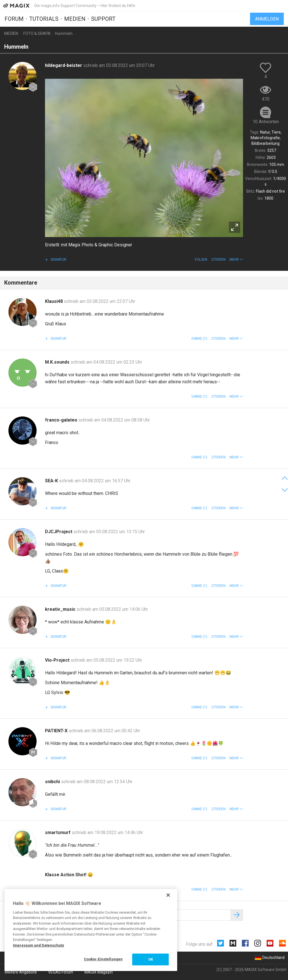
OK (151, 959)
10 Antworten (266, 122)
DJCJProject (59, 532)
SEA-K (52, 481)
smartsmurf (58, 833)
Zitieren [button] (218, 260)
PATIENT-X (57, 731)
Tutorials (44, 19)
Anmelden (267, 19)
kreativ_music (61, 609)
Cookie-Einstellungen (103, 959)
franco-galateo (62, 420)
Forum (14, 19)
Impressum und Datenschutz (39, 945)
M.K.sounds (58, 362)
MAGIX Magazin (99, 972)
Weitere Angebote (21, 972)
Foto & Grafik (37, 33)
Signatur (58, 260)
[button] (236, 260)
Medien (75, 19)
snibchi (53, 782)
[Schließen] (168, 895)
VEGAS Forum (61, 972)
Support (103, 19)
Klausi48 (54, 301)
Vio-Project (58, 660)
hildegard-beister (64, 65)
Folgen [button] (201, 260)
